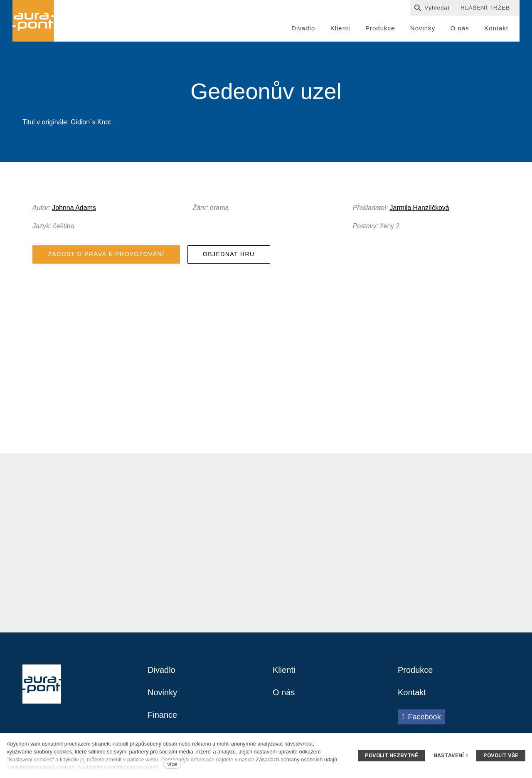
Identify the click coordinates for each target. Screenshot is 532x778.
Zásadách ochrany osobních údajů (296, 759)
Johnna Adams (74, 208)
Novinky (162, 692)
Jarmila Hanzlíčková (420, 208)
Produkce (415, 670)
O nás (284, 692)
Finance (162, 715)
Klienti (284, 670)
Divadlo (161, 670)
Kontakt (412, 692)
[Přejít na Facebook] (421, 717)
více (172, 764)
